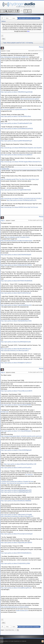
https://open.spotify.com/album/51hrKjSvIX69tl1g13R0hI (15, 563)
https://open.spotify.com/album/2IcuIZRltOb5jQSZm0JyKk (16, 342)
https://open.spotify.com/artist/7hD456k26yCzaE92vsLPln (22, 200)
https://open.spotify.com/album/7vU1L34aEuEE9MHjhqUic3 (16, 431)
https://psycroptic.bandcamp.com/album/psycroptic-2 (15, 350)
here (28, 31)
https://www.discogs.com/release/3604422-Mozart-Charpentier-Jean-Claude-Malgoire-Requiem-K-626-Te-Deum (22, 148)
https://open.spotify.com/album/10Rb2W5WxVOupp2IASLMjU (17, 92)
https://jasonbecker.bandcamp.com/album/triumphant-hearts (17, 241)
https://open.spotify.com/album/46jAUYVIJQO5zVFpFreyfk (16, 293)
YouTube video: (5, 169)
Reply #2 (3, 373)
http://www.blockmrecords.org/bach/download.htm (14, 109)
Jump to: (2, 630)
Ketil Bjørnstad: (5, 412)
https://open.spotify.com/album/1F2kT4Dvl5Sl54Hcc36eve (16, 116)
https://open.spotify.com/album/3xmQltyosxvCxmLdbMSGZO (17, 155)
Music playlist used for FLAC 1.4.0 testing (29, 18)
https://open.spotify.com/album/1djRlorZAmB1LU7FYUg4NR (16, 515)
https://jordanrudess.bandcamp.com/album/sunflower (15, 607)
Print (3, 39)
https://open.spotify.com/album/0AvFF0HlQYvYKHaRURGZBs (17, 281)
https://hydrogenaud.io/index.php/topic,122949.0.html (15, 57)
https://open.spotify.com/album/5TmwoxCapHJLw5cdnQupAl (17, 534)
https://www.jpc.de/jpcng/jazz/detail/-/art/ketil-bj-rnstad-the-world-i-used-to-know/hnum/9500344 (22, 436)
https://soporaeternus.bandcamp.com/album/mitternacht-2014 (17, 516)
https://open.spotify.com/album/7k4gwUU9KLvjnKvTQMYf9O (16, 543)
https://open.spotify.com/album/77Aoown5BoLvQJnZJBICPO (17, 391)
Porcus (41, 47)
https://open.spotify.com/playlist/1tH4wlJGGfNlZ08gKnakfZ (16, 450)
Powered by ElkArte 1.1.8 (5, 641)
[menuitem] (3, 39)
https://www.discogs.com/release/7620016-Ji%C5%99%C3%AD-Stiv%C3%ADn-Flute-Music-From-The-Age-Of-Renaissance (22, 199)
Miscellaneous (8, 18)
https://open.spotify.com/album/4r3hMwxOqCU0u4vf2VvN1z (17, 265)
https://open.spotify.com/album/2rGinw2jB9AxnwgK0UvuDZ (16, 588)
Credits (12, 641)
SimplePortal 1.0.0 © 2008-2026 (20, 641)
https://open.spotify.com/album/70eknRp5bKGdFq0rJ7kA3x (16, 321)
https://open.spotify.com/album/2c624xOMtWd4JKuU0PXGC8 (17, 129)
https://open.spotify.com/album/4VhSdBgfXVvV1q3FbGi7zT (16, 363)
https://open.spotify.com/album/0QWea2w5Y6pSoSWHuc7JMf (20, 464)
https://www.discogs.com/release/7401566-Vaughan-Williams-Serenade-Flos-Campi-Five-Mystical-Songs (22, 162)
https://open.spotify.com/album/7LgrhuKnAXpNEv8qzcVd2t (16, 305)
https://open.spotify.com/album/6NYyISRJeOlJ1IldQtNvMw (16, 501)
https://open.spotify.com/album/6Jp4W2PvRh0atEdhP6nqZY (16, 141)
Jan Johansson (29, 475)
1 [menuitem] (2, 36)
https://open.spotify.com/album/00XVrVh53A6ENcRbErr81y (16, 553)
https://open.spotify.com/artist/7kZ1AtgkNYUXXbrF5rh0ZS (16, 190)
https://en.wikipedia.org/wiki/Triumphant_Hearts (17, 237)
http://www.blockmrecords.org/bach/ (30, 99)
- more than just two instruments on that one (15, 483)
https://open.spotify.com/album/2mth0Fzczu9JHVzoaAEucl (16, 468)
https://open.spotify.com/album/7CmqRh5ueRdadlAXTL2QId (16, 123)
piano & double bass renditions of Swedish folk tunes (17, 482)
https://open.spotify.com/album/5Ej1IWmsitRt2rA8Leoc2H (16, 349)
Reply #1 (3, 221)
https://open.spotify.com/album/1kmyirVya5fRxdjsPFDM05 (16, 405)
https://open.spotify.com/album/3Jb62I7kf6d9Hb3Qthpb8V (16, 255)
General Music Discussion (14, 18)
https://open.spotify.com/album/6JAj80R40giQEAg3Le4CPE (16, 490)
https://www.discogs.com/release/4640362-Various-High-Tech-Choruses (19, 207)
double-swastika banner (22, 610)
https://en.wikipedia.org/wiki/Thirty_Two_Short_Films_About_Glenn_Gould (20, 179)
